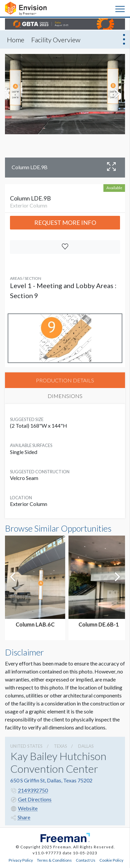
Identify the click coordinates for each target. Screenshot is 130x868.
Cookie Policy (111, 860)
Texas (61, 746)
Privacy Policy (21, 860)
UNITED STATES (26, 746)
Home (16, 40)
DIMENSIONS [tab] (65, 396)
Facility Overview (56, 40)
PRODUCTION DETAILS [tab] (65, 380)
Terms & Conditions (54, 860)
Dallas (86, 746)
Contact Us (86, 860)
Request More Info (65, 222)
